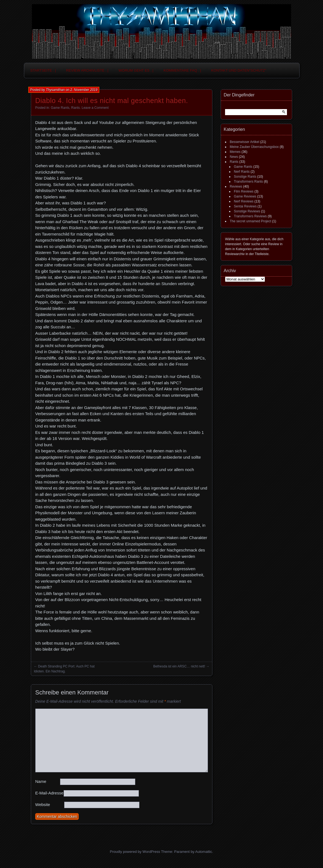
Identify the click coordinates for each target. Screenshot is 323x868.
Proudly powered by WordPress (135, 852)
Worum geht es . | (136, 70)
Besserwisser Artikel (244, 142)
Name (41, 781)
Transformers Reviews (250, 216)
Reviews (236, 186)
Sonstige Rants (245, 177)
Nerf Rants (242, 172)
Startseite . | (43, 70)
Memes (235, 152)
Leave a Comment (95, 108)
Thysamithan (55, 90)
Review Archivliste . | (87, 70)
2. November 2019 (84, 90)
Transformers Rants (248, 182)
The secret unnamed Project (251, 221)
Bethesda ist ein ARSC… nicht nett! (179, 666)
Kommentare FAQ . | (182, 70)
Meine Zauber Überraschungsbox (254, 147)
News (234, 157)
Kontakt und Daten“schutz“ (239, 70)
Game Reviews (245, 196)
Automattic (204, 852)
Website (43, 805)
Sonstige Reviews (247, 211)
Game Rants (60, 108)
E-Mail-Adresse (49, 793)
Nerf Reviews (244, 201)
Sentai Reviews (245, 206)
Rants (76, 108)
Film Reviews (244, 191)
